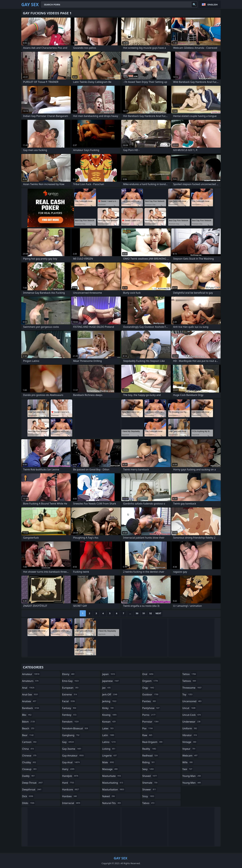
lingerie (110, 756)
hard (69, 783)
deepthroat (32, 789)
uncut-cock (192, 715)
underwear (192, 722)
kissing (110, 715)
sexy (148, 769)
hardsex (70, 796)
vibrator (190, 735)
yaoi (188, 769)
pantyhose (151, 708)
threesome (192, 688)
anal (29, 688)
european (71, 688)
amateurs (31, 681)
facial (69, 701)
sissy (149, 796)
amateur (31, 674)
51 (144, 613)
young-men (192, 783)
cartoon (30, 742)
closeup (30, 769)
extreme (70, 694)
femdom (71, 722)
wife (188, 762)
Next (158, 613)
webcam (190, 756)
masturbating (113, 783)
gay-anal (71, 762)
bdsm (29, 722)
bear (28, 735)
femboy (70, 715)
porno (149, 715)
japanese (111, 681)
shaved (150, 776)
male (108, 762)
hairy (69, 769)
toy (188, 694)
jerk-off (110, 694)
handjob (71, 776)
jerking (110, 701)
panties (149, 701)
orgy (149, 688)
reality (150, 749)
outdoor (151, 694)
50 (137, 613)
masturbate (112, 776)
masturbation (113, 789)
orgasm (150, 681)
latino (109, 742)
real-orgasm (153, 742)
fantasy (70, 708)
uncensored (192, 701)
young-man (192, 776)
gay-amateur (73, 756)
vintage (190, 742)
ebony (69, 674)
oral (148, 674)
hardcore (71, 789)
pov (148, 728)
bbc (27, 715)
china (28, 749)
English (213, 4)
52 (151, 613)
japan (109, 674)
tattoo (189, 674)
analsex (29, 701)
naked (109, 796)
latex (108, 728)
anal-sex (30, 694)
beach (29, 728)
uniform (190, 728)
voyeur (189, 749)
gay (68, 742)
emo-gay (71, 681)
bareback (31, 708)
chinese (30, 756)
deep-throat (33, 783)
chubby (29, 762)
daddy (29, 776)
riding (149, 762)
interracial (72, 803)
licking (109, 749)
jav (107, 688)
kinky (108, 708)
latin (108, 735)
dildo (29, 803)
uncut (189, 708)
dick (28, 796)
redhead (150, 756)
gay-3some (72, 749)
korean (109, 722)
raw (148, 735)
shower (150, 789)
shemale (150, 783)
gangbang (71, 735)
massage (110, 769)
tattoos (189, 681)
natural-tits (112, 803)
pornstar (151, 722)
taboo (149, 803)
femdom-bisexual (75, 728)
